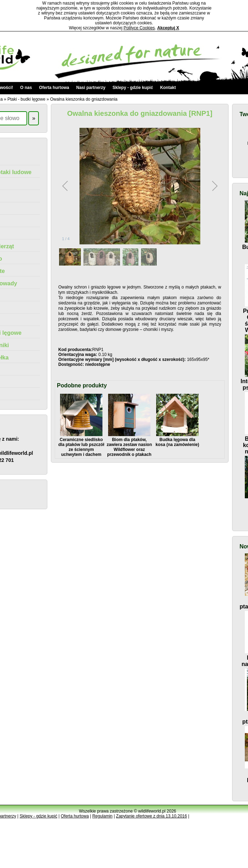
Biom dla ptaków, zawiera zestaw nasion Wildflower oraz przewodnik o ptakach (129, 445)
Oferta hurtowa (54, 88)
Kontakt (168, 88)
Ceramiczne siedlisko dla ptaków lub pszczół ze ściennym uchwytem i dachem (81, 445)
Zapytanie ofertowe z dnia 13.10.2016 (151, 816)
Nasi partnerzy (91, 88)
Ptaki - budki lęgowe (26, 99)
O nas (26, 88)
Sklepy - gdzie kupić (133, 88)
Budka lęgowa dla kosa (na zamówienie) (177, 440)
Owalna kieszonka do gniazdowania (84, 99)
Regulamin (102, 816)
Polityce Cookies (139, 28)
